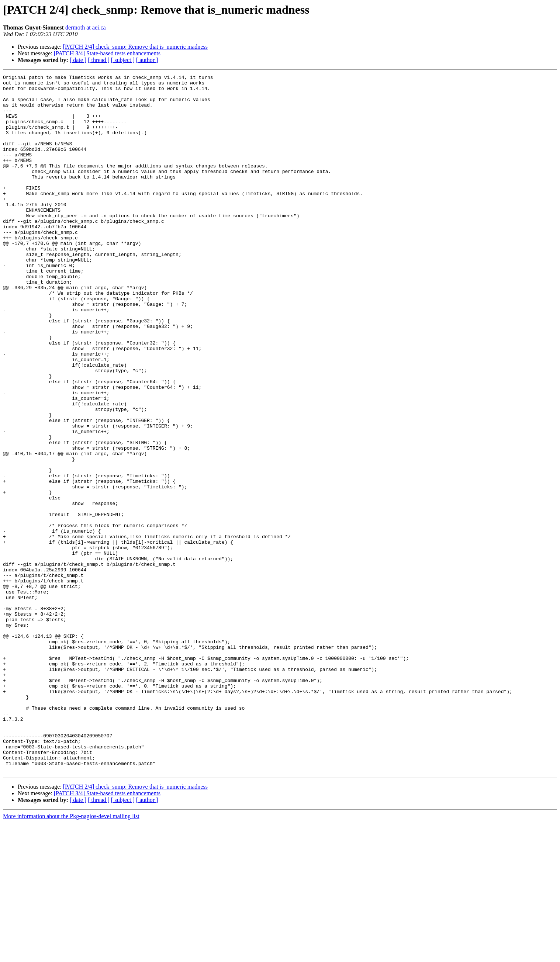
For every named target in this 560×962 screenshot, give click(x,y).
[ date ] (78, 60)
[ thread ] (99, 60)
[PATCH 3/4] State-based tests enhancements (107, 53)
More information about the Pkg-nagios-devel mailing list (71, 956)
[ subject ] (123, 60)
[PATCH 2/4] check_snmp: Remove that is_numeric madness (135, 47)
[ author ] (147, 60)
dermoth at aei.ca (86, 27)
